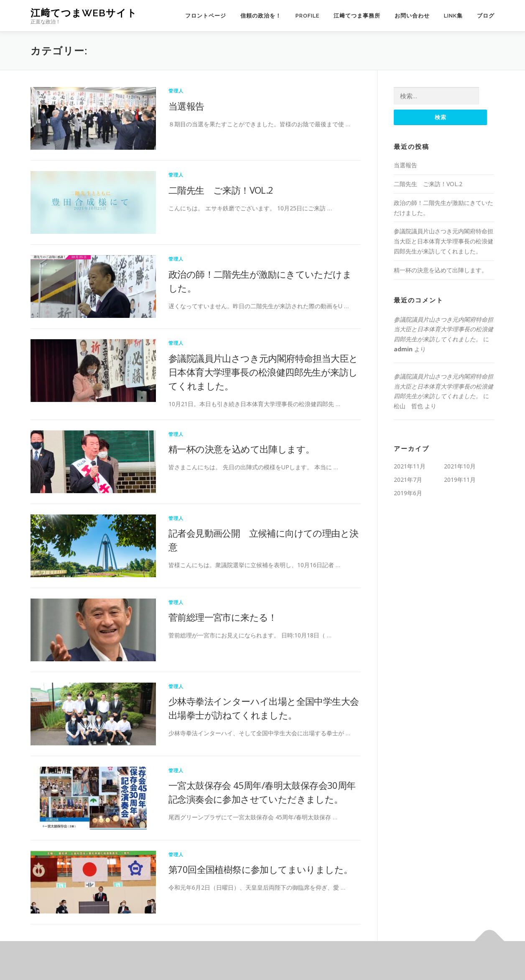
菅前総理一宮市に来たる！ (223, 617)
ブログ (486, 16)
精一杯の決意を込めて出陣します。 (241, 449)
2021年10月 (460, 466)
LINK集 (453, 16)
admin (403, 349)
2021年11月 (410, 466)
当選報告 (186, 106)
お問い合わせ (412, 16)
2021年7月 (408, 480)
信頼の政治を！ (261, 16)
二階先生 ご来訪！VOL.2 (221, 190)
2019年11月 (460, 480)
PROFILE (307, 16)
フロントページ (206, 16)
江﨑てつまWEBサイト (84, 13)
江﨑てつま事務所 (357, 16)
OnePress (287, 961)
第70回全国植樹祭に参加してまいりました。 (260, 869)
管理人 (176, 91)
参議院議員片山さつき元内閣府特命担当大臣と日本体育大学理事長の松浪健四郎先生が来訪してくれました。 (263, 372)
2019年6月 (408, 493)
